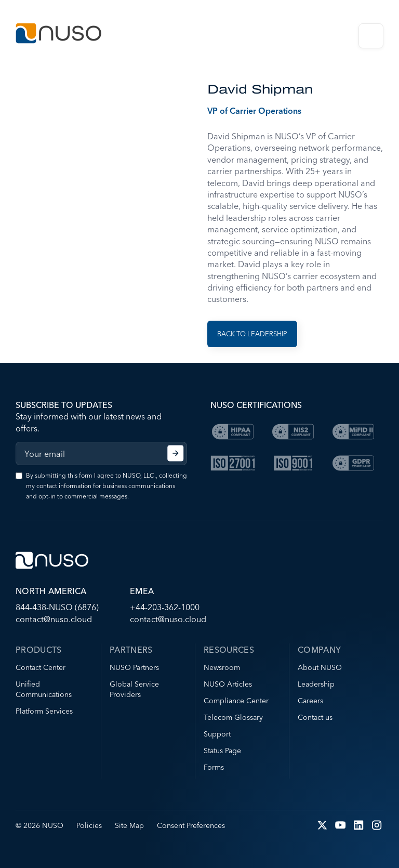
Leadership (316, 684)
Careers (310, 701)
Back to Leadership (252, 334)
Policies (89, 825)
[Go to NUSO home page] (58, 35)
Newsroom (222, 667)
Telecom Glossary (233, 717)
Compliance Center (236, 701)
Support (217, 734)
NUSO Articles (228, 684)
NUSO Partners (134, 667)
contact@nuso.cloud (54, 619)
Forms (214, 767)
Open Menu (371, 36)
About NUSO (320, 667)
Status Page (222, 751)
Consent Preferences (191, 825)
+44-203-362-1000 (165, 607)
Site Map (129, 825)
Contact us (315, 717)
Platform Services (44, 711)
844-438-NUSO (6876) (57, 607)
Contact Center (41, 667)
